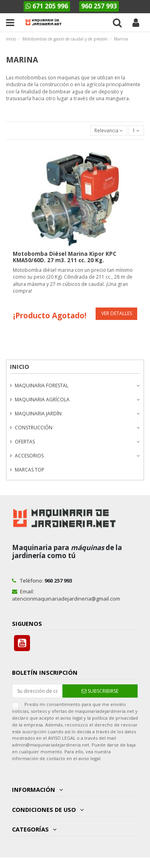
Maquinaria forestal (42, 385)
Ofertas (25, 442)
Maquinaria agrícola (42, 400)
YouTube (22, 643)
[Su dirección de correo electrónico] (37, 691)
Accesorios (29, 456)
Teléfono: (42, 581)
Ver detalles (117, 313)
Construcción (34, 428)
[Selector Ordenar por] (109, 131)
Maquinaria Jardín (38, 414)
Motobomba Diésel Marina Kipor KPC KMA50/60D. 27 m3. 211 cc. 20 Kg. (65, 257)
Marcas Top (30, 470)
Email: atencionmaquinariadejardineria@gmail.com (66, 595)
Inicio (20, 366)
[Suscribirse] (100, 691)
